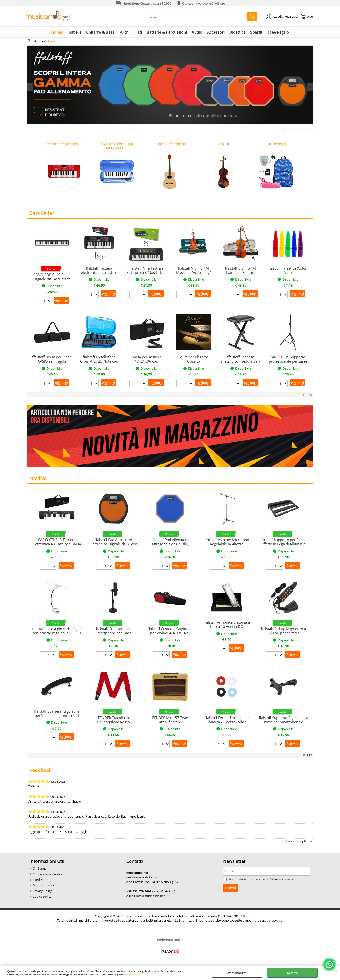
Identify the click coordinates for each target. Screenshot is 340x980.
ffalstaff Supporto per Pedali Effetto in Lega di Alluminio (283, 542)
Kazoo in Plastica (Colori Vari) (288, 270)
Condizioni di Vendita (48, 874)
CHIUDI (336, 970)
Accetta (292, 973)
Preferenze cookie (170, 940)
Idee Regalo (279, 32)
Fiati (138, 32)
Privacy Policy (42, 891)
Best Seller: (42, 213)
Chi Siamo (40, 868)
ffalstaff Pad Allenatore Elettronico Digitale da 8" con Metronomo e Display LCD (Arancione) (113, 546)
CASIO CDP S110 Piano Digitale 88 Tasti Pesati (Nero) (52, 279)
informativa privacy (282, 879)
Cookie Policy (133, 975)
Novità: (38, 478)
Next (310, 87)
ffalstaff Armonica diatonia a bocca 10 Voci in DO (227, 624)
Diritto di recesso (45, 885)
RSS (309, 395)
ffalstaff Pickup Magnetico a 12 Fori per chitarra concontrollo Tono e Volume (283, 633)
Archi (125, 32)
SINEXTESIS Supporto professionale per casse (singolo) (288, 361)
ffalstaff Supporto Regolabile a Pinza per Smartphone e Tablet (283, 722)
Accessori (216, 32)
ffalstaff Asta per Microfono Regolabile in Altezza (227, 542)
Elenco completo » (299, 841)
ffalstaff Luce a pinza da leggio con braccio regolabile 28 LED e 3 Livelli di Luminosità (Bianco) (57, 635)
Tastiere (74, 32)
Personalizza (237, 973)
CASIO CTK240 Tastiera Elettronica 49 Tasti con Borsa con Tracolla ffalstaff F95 (57, 544)
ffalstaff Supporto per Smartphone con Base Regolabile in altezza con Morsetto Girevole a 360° (113, 635)
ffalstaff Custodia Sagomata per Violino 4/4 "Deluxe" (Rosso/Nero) (170, 633)
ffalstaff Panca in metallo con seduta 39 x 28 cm (241, 361)
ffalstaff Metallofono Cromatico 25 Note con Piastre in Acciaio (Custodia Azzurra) (99, 363)
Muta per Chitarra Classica (194, 359)
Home (57, 32)
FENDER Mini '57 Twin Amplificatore (170, 720)
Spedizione (40, 880)
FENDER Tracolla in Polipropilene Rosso (113, 720)
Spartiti (257, 32)
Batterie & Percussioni (167, 32)
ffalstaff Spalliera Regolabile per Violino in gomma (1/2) (57, 713)
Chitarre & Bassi (101, 32)
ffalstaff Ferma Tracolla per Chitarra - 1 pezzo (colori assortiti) (227, 722)
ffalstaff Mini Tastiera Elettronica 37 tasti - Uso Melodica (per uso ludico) (146, 275)
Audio (197, 32)
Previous (30, 87)
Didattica (237, 32)
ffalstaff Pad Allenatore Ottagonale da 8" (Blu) (170, 542)
